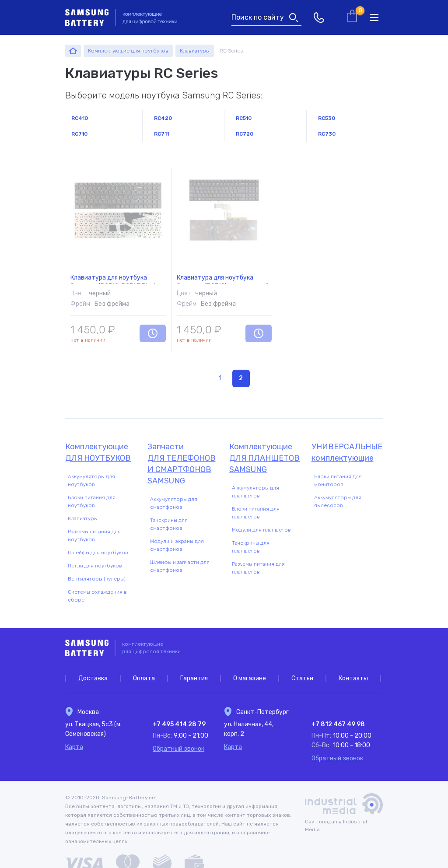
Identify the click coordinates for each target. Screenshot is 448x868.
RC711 (161, 134)
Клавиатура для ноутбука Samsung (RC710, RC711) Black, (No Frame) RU (115, 268)
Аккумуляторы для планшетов (255, 492)
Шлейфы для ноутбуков (98, 553)
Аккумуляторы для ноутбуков (91, 480)
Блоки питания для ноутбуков (92, 501)
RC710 (79, 134)
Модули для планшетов (261, 530)
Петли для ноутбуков (95, 566)
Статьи (302, 678)
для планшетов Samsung (265, 458)
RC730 (327, 134)
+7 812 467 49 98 (338, 724)
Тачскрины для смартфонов (169, 524)
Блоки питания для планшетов (256, 513)
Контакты (353, 678)
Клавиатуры (83, 518)
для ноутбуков (101, 452)
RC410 (80, 118)
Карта (74, 747)
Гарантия (194, 678)
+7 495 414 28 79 (179, 724)
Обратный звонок (178, 749)
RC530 (327, 118)
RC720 (245, 134)
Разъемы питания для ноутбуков (94, 535)
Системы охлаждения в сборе (97, 596)
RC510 (244, 118)
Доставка (93, 678)
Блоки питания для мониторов (338, 480)
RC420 (163, 118)
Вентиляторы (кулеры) (97, 579)
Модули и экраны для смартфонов (177, 545)
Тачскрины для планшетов (251, 547)
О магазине (250, 678)
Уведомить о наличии (153, 333)
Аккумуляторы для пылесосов (338, 501)
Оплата (144, 678)
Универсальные (347, 453)
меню (374, 17)
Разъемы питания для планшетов (258, 568)
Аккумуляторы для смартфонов (174, 503)
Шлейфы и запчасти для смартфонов (180, 566)
